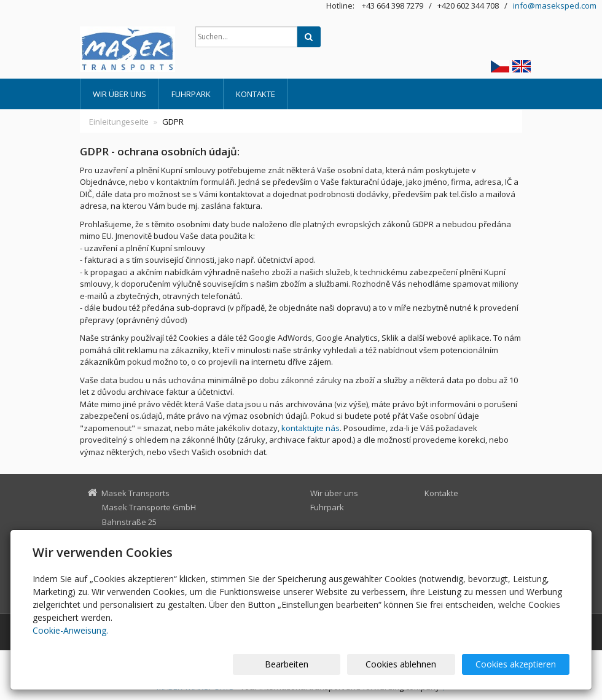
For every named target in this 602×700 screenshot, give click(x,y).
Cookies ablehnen (422, 664)
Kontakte (256, 94)
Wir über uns (119, 94)
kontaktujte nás (311, 428)
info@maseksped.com (555, 6)
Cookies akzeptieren (524, 664)
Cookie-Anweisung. (70, 630)
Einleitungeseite (119, 122)
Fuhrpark (191, 94)
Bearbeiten (321, 664)
